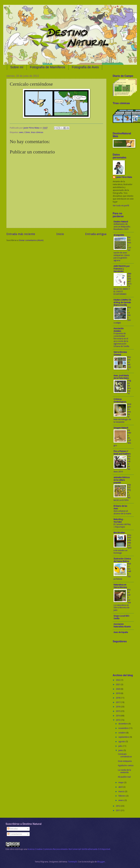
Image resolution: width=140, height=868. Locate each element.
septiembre (124, 737)
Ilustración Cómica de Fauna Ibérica (122, 560)
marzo (122, 791)
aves (21, 132)
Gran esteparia (125, 761)
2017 (118, 702)
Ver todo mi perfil (121, 206)
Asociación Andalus (119, 330)
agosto (122, 741)
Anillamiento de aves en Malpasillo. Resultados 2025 (122, 227)
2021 (118, 684)
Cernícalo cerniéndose (125, 755)
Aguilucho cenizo (126, 765)
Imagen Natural (121, 428)
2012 (118, 806)
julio (121, 746)
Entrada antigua (96, 234)
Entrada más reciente (21, 234)
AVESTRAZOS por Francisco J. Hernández (122, 269)
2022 (118, 680)
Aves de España (121, 632)
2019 (118, 693)
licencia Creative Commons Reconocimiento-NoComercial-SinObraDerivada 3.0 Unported (69, 849)
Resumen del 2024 (129, 364)
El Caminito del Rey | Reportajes (122, 526)
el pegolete (119, 235)
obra (12, 849)
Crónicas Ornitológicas (120, 400)
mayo (121, 782)
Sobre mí (17, 67)
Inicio (60, 234)
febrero (122, 796)
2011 (118, 810)
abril (121, 787)
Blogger (101, 862)
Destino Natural (121, 222)
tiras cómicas (37, 132)
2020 (118, 689)
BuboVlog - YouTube (119, 521)
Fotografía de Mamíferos (48, 67)
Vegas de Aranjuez (129, 387)
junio (121, 750)
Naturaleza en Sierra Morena (120, 586)
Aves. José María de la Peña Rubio (121, 377)
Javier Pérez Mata (124, 177)
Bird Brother (119, 533)
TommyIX (72, 862)
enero (121, 800)
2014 (118, 716)
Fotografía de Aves (85, 67)
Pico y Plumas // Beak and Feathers (122, 452)
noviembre (124, 728)
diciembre (123, 724)
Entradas (13, 829)
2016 (118, 707)
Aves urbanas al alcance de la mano (122, 512)
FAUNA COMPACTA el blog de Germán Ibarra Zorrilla (122, 302)
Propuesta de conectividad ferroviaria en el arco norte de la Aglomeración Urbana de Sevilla (121, 340)
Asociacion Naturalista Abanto (122, 625)
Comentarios (15, 834)
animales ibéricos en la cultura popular (122, 480)
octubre (122, 733)
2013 (118, 720)
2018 (118, 698)
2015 (118, 711)
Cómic (27, 132)
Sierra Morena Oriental (120, 353)
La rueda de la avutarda (124, 771)
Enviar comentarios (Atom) (31, 240)
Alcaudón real (124, 777)
